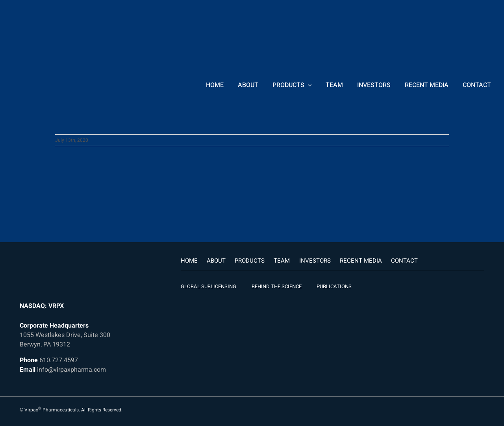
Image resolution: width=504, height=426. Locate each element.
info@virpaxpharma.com (71, 370)
